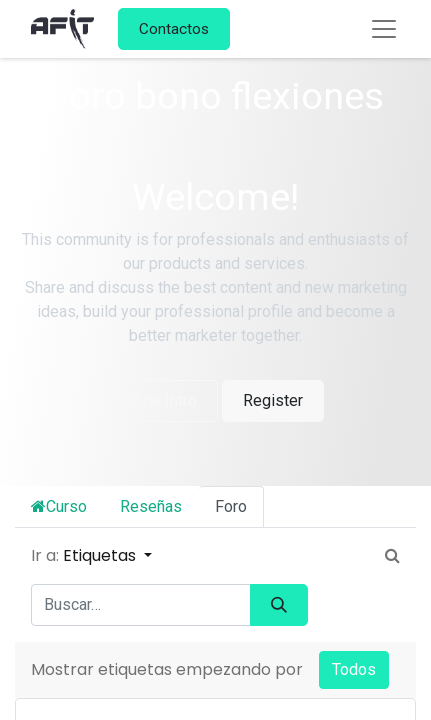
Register (273, 400)
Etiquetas (101, 555)
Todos (354, 669)
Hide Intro (162, 400)
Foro (231, 506)
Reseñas (151, 506)
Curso (59, 506)
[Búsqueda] (279, 605)
